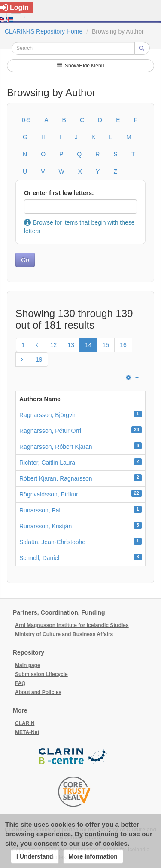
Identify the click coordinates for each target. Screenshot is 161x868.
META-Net (27, 732)
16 (123, 345)
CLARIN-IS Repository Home (44, 31)
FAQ (20, 683)
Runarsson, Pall (41, 510)
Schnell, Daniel (39, 558)
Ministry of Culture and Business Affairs (64, 634)
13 (71, 345)
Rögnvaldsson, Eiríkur (49, 494)
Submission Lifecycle (41, 674)
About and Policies (38, 692)
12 (54, 345)
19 (39, 359)
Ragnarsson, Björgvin (48, 415)
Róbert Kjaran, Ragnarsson (56, 478)
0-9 (26, 120)
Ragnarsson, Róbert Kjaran (56, 447)
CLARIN (25, 723)
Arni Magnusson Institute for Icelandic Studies (72, 625)
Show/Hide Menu (81, 66)
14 (88, 345)
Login (14, 8)
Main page (28, 665)
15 (106, 345)
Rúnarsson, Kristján (46, 526)
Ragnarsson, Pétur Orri (50, 431)
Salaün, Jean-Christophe (52, 542)
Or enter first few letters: (59, 193)
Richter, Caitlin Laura (47, 463)
